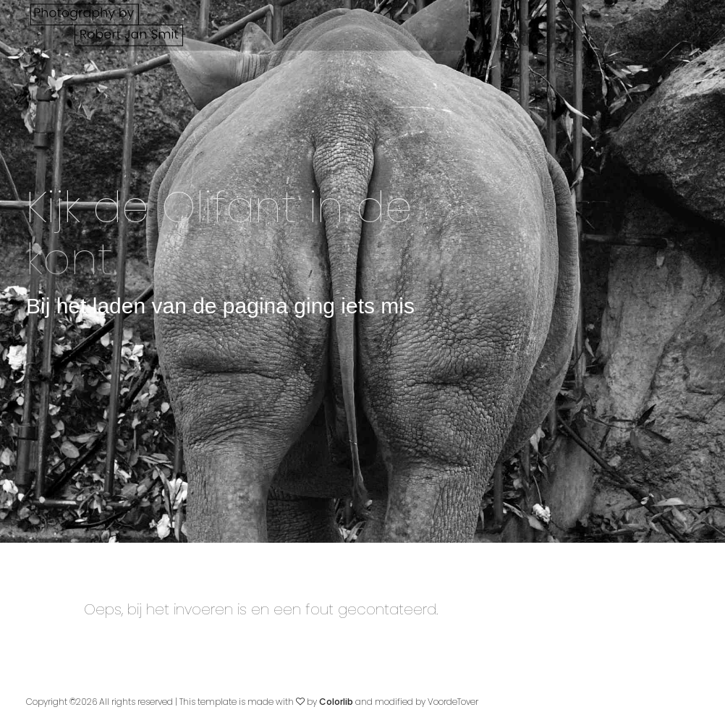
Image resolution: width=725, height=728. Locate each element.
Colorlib (336, 702)
